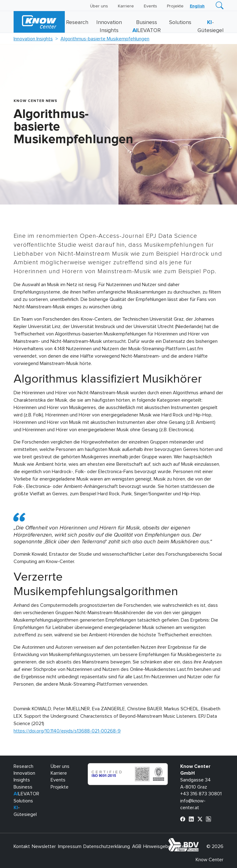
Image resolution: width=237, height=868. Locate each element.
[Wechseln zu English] (197, 6)
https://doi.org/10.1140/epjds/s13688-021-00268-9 (67, 731)
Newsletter (44, 846)
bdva (200, 842)
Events (150, 6)
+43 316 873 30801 (201, 794)
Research (77, 22)
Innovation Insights (33, 39)
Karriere (126, 6)
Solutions (180, 22)
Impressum (70, 846)
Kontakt (22, 846)
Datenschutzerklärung (107, 846)
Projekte (175, 6)
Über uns (99, 6)
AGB (137, 846)
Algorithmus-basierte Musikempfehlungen (105, 39)
